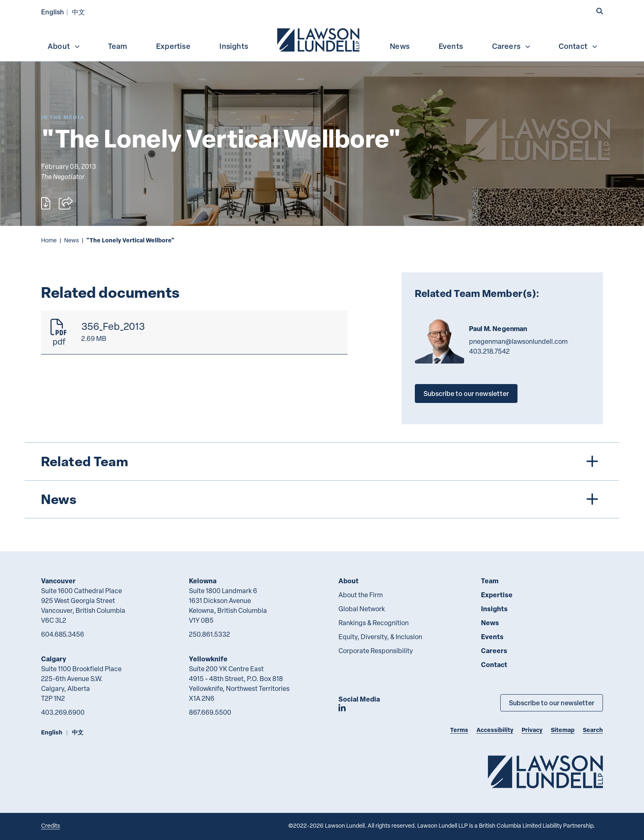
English (53, 12)
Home (49, 240)
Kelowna (203, 581)
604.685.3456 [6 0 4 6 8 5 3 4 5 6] (63, 634)
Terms (459, 730)
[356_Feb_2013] (194, 333)
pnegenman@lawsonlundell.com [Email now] (518, 341)
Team (118, 46)
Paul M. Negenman (498, 329)
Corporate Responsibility (376, 651)
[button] (600, 11)
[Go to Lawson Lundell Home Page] (545, 772)
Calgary (54, 659)
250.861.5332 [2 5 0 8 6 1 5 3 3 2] (209, 634)
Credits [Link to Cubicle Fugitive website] (51, 825)
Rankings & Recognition (374, 623)
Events (451, 46)
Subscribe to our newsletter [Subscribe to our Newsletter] (552, 703)
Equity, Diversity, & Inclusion (380, 637)
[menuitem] (319, 39)
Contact (578, 46)
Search (593, 730)
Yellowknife (208, 659)
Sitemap (563, 730)
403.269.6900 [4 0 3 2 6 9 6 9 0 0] (63, 712)
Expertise (173, 46)
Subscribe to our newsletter (466, 393)
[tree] (322, 480)
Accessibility (495, 730)
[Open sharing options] (66, 203)
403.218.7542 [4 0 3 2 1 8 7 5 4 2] (489, 351)
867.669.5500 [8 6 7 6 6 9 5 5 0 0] (210, 712)
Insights (234, 46)
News (400, 46)
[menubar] (322, 39)
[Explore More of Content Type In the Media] (63, 117)
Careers (512, 46)
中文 (78, 12)
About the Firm (361, 595)
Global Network (362, 609)
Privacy (532, 730)
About (64, 46)
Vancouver (58, 581)
